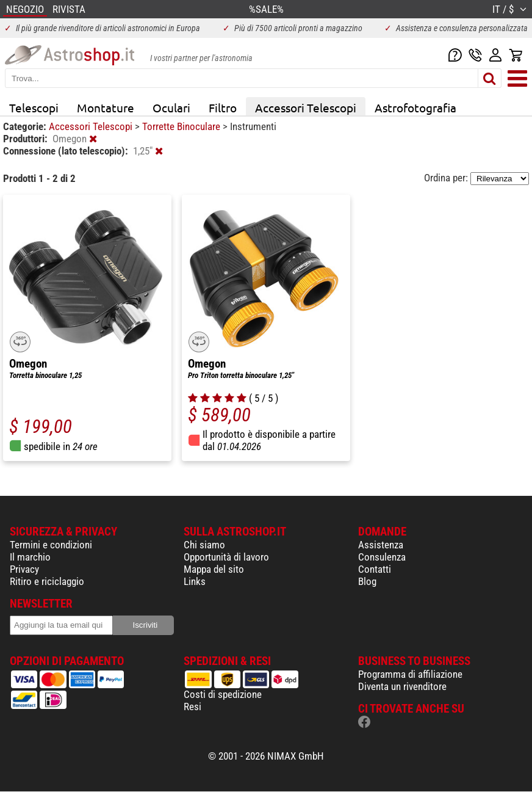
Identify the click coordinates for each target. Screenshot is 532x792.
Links (195, 581)
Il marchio (30, 557)
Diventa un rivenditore (402, 686)
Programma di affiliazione (410, 674)
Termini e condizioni (51, 545)
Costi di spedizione (223, 694)
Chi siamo (204, 545)
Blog (367, 581)
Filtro (223, 107)
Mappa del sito (214, 569)
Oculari (171, 107)
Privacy (24, 569)
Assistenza (381, 545)
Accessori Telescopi (306, 107)
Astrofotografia (415, 107)
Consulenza (382, 557)
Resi (192, 707)
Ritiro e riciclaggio (47, 581)
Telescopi (34, 107)
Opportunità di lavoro (226, 557)
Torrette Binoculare (182, 126)
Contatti (375, 569)
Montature (106, 107)
